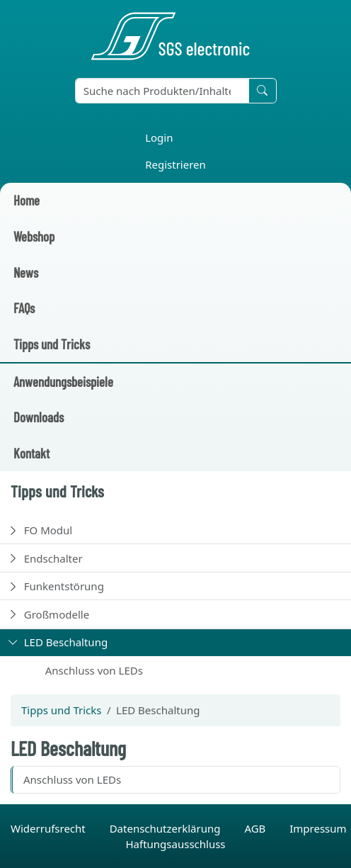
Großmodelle (57, 614)
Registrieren (175, 164)
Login (159, 137)
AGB (256, 828)
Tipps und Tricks (52, 344)
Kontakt (31, 453)
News (26, 272)
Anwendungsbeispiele (63, 382)
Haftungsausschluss (175, 844)
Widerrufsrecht (50, 828)
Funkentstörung (64, 586)
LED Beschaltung (66, 642)
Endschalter (53, 558)
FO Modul (48, 530)
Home (27, 200)
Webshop (34, 236)
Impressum (318, 828)
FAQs (24, 308)
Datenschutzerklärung (167, 828)
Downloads (39, 417)
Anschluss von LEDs (94, 670)
